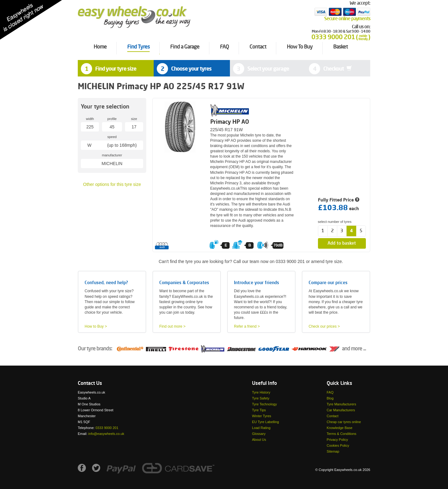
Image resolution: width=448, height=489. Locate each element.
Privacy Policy (337, 440)
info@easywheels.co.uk (106, 434)
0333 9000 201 (107, 428)
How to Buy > (96, 326)
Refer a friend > (247, 326)
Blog (330, 398)
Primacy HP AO (230, 122)
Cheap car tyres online (344, 422)
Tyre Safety (261, 398)
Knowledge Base (340, 428)
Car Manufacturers (341, 410)
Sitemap (333, 451)
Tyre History (261, 392)
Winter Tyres (262, 416)
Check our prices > (324, 326)
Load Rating (261, 428)
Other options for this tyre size (112, 184)
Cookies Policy (338, 445)
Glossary (259, 434)
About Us (259, 440)
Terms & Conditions (341, 434)
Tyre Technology (264, 404)
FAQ (330, 392)
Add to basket (342, 243)
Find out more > (172, 326)
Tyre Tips (259, 410)
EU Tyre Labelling (266, 422)
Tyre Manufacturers (341, 404)
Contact (333, 416)
